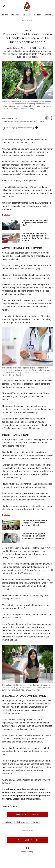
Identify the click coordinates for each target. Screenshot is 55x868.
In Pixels (38, 15)
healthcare (8, 822)
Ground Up (49, 15)
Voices (27, 30)
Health (35, 822)
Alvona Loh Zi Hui (9, 119)
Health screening (22, 822)
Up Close (27, 15)
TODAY (5, 15)
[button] (18, 128)
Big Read (15, 15)
